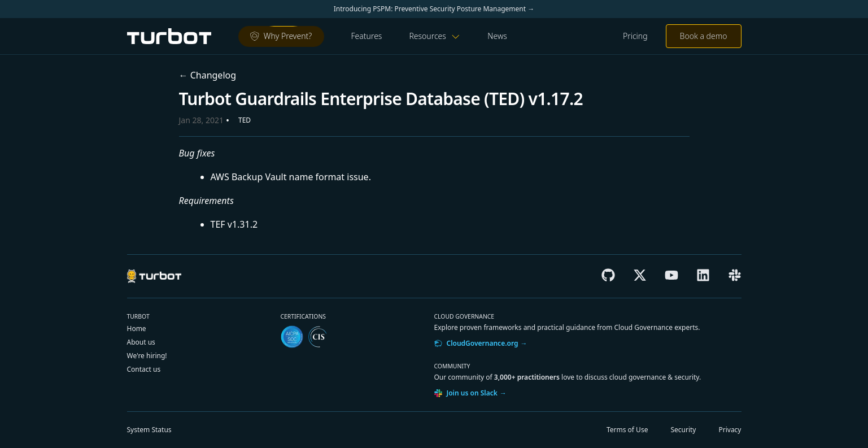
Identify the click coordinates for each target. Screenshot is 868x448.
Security (683, 430)
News (497, 36)
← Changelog (208, 75)
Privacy (730, 430)
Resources (435, 36)
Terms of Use (627, 430)
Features (367, 36)
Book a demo (704, 36)
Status (149, 430)
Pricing (635, 36)
